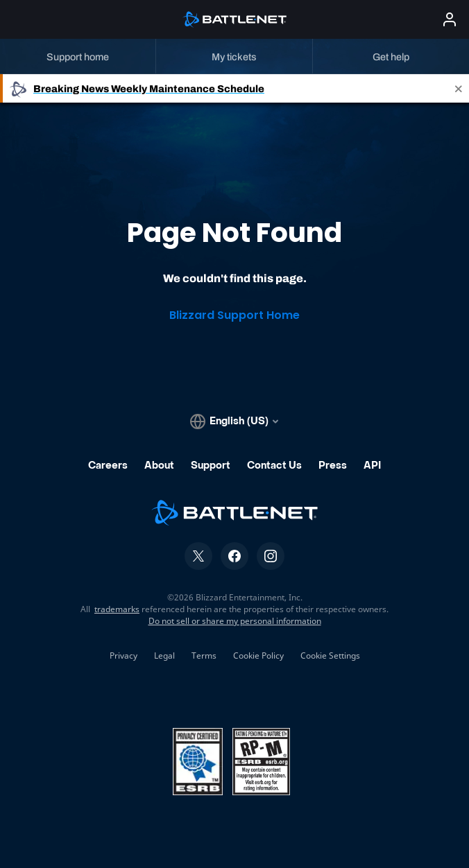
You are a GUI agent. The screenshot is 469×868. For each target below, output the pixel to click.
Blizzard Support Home (235, 315)
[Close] (459, 88)
